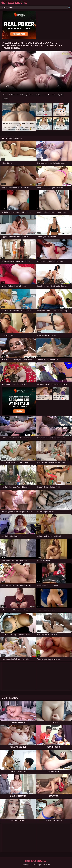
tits (44, 95)
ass (49, 95)
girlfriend (30, 95)
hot (54, 95)
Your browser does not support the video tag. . (36, 71)
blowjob (12, 95)
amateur (20, 95)
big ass (60, 95)
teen (4, 95)
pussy (38, 95)
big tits (5, 99)
